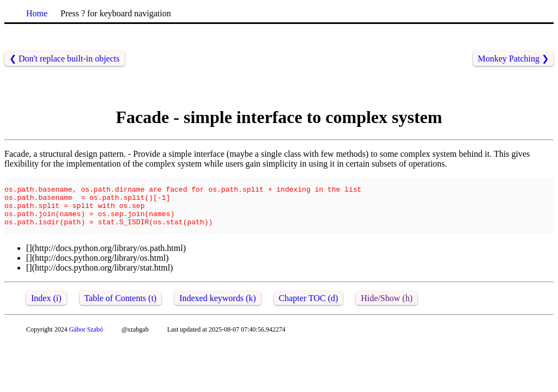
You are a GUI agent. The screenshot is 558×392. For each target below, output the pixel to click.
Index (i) (46, 310)
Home (37, 13)
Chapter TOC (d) (309, 310)
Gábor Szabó (86, 341)
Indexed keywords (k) (217, 310)
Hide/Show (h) (387, 310)
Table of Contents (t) (121, 310)
